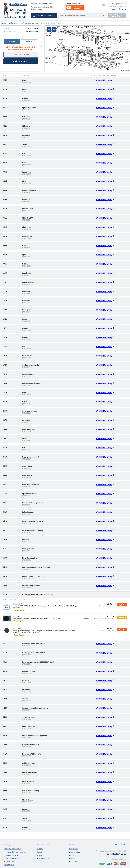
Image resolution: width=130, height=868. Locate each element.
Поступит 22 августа (92, 618)
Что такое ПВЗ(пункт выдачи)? (15, 852)
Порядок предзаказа (11, 858)
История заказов (43, 858)
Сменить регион (37, 9)
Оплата (39, 852)
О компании (74, 849)
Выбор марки (14, 23)
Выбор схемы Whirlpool (29, 23)
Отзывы (112, 9)
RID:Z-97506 (18, 604)
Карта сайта (74, 862)
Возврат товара (10, 862)
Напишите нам (120, 845)
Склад (72, 858)
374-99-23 (118, 4)
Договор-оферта (75, 852)
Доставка (40, 849)
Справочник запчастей (12, 849)
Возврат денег (9, 865)
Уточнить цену (104, 80)
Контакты (122, 9)
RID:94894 (17, 616)
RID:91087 (17, 629)
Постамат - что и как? (12, 855)
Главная (3, 23)
